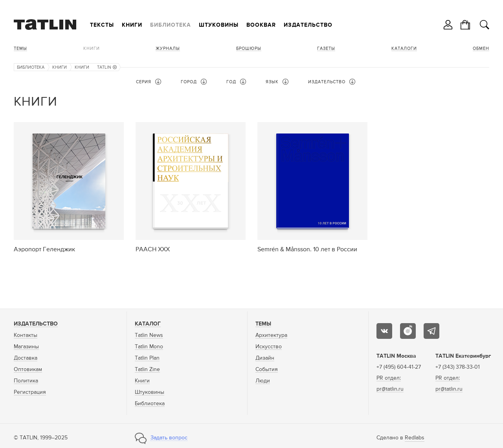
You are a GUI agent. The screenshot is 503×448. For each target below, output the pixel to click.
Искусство (269, 347)
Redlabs (415, 438)
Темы (20, 48)
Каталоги (404, 48)
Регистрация (30, 392)
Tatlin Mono (149, 347)
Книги (132, 25)
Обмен (481, 48)
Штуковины (219, 25)
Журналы (168, 48)
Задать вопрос (169, 438)
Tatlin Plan (147, 358)
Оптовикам (28, 369)
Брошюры (249, 48)
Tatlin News (149, 335)
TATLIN (107, 67)
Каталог (148, 324)
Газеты (326, 48)
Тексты (102, 25)
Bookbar (261, 25)
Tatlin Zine (147, 369)
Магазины (26, 347)
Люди (263, 381)
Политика (26, 381)
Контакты (26, 335)
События (267, 369)
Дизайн (265, 358)
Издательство (308, 25)
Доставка (26, 358)
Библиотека (171, 25)
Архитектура (271, 335)
